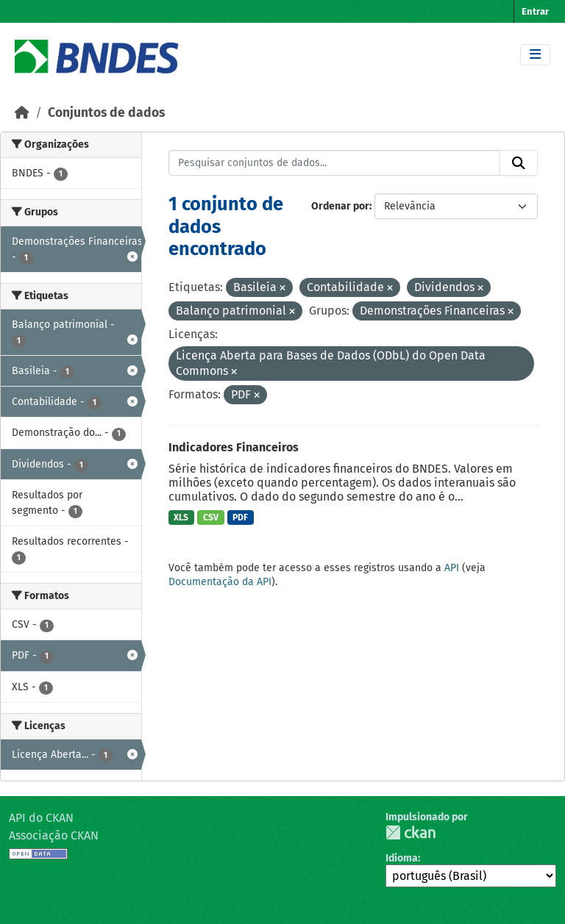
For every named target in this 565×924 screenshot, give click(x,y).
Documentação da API (220, 582)
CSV (211, 517)
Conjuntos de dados (106, 113)
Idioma (402, 858)
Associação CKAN (54, 835)
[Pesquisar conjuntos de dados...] (335, 163)
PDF (240, 517)
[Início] (22, 113)
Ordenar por (340, 206)
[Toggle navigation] (535, 55)
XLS (181, 517)
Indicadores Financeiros (234, 447)
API (452, 568)
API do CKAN (41, 818)
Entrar (535, 11)
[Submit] (519, 163)
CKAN (411, 832)
